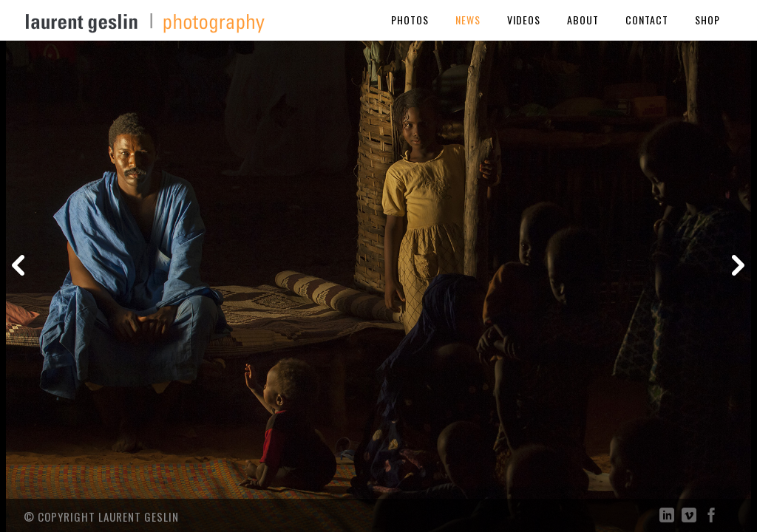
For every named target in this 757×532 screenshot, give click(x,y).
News (468, 20)
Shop (707, 20)
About (583, 20)
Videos (524, 20)
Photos (410, 20)
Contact (647, 20)
